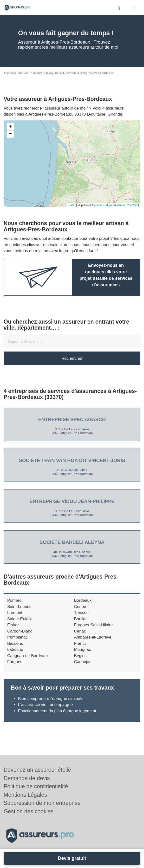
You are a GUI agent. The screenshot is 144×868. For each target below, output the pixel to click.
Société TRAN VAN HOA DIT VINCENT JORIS (72, 460)
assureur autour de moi (66, 108)
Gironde (71, 73)
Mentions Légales (25, 795)
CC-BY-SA (133, 205)
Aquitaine (55, 73)
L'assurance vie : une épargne (45, 705)
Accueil (9, 73)
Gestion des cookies (29, 811)
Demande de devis (27, 778)
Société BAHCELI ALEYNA (72, 542)
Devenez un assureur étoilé (37, 770)
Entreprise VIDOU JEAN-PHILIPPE (72, 501)
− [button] (10, 134)
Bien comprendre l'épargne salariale (51, 699)
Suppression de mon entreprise (42, 803)
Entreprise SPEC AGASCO (72, 419)
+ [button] (10, 127)
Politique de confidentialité (36, 786)
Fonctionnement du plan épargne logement (57, 711)
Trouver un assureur (31, 73)
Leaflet (71, 205)
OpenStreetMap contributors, (109, 205)
